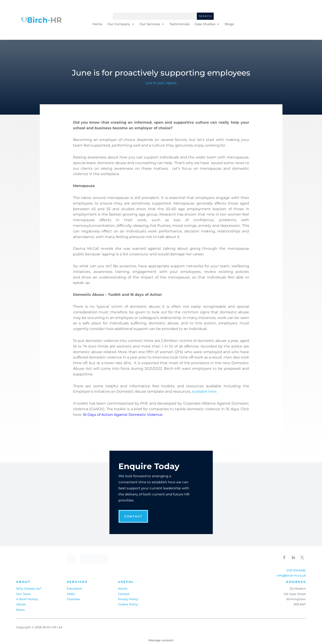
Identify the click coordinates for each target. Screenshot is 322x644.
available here (204, 391)
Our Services (150, 24)
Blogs (229, 24)
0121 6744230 (296, 570)
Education (75, 588)
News (172, 83)
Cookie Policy (128, 604)
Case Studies (205, 24)
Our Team (24, 594)
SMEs (71, 594)
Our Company (119, 24)
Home (98, 24)
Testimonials (180, 24)
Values (21, 604)
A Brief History (27, 599)
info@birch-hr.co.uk (291, 575)
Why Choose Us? (29, 588)
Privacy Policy (128, 599)
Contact (133, 516)
